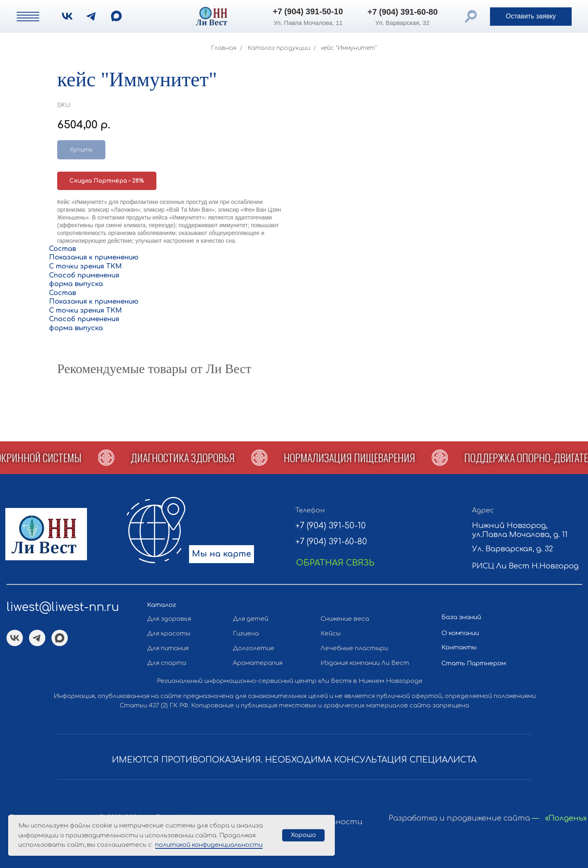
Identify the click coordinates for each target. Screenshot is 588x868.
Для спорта (167, 663)
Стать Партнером (474, 663)
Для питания (168, 648)
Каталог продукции (279, 48)
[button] (531, 17)
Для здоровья (169, 619)
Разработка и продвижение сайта (459, 818)
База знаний (461, 617)
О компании (460, 633)
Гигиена (246, 634)
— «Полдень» (559, 818)
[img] (116, 16)
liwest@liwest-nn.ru (63, 607)
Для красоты (169, 634)
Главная (224, 48)
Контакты (459, 648)
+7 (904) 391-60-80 (403, 12)
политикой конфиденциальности (209, 845)
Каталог (161, 605)
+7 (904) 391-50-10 (308, 11)
